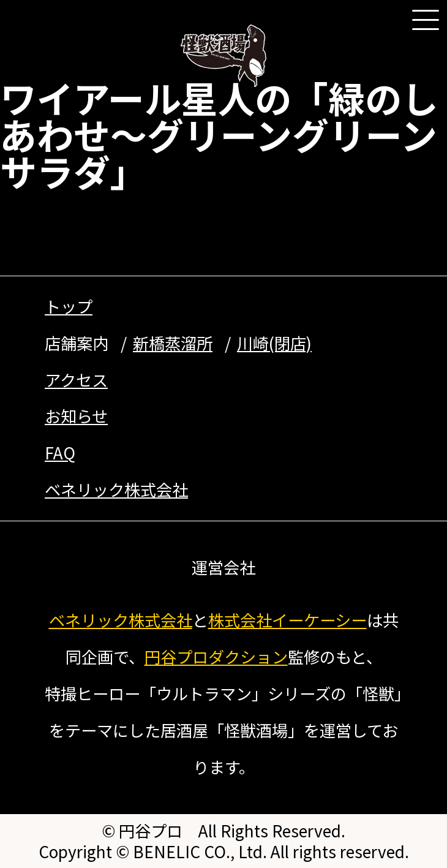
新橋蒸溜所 (173, 343)
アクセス (76, 380)
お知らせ (76, 416)
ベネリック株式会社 (116, 489)
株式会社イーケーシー (287, 620)
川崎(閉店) (274, 343)
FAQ (60, 453)
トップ (69, 306)
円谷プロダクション (216, 657)
